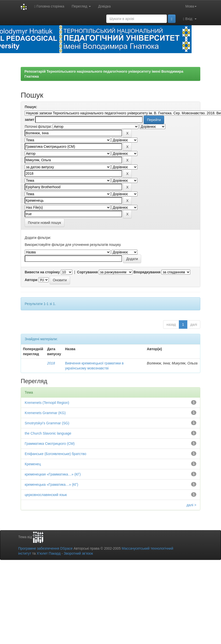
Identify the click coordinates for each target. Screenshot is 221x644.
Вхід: (190, 19)
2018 (51, 363)
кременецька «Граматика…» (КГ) (52, 484)
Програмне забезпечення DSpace (45, 548)
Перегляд (81, 6)
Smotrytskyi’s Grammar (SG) (47, 423)
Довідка (105, 6)
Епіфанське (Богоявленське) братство (55, 454)
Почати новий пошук (45, 223)
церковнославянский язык (46, 495)
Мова (191, 6)
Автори (31, 280)
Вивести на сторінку (42, 272)
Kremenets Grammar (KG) (45, 413)
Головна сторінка (49, 6)
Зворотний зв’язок (78, 553)
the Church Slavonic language (48, 433)
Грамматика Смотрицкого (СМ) (50, 444)
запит (29, 120)
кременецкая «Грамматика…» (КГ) (53, 474)
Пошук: (31, 107)
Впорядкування (147, 272)
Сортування (87, 272)
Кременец (33, 464)
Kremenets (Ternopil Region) (47, 403)
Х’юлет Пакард (49, 553)
